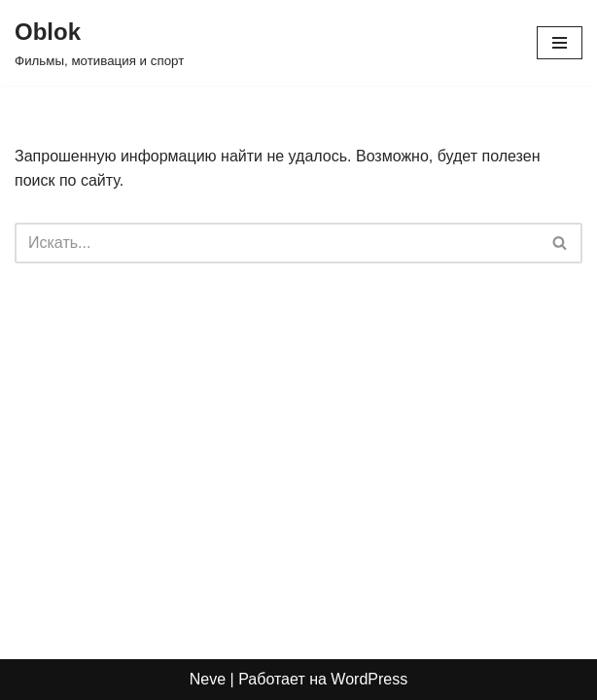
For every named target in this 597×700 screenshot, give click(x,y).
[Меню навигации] (560, 43)
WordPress (369, 679)
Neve (208, 679)
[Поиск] (277, 243)
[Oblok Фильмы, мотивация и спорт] (99, 43)
